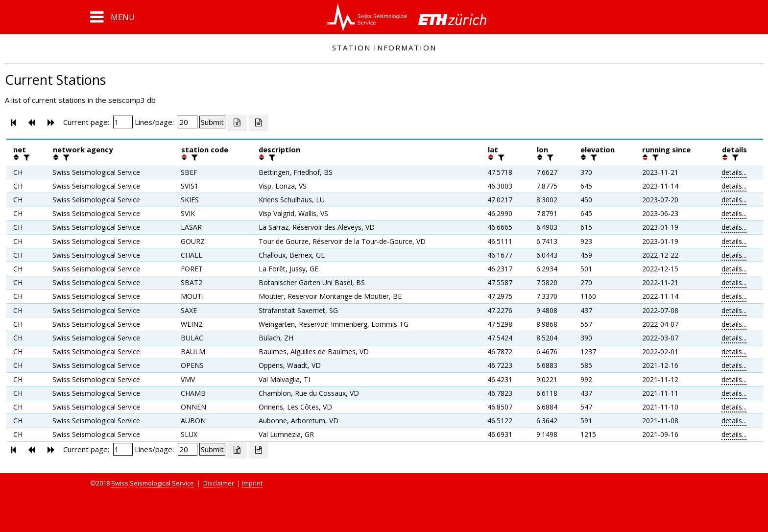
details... (734, 172)
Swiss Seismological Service (153, 483)
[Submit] (212, 122)
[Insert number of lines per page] (188, 122)
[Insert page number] (123, 122)
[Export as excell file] (237, 123)
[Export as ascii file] (259, 123)
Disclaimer (219, 483)
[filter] (25, 157)
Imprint (252, 483)
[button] (112, 17)
